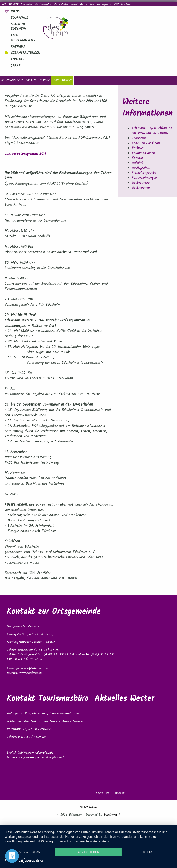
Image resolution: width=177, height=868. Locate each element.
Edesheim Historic (38, 80)
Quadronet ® (112, 815)
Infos (15, 12)
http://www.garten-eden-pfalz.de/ (41, 757)
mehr (147, 852)
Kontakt (18, 59)
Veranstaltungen (99, 4)
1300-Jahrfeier (62, 80)
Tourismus (19, 18)
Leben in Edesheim (18, 27)
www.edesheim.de (31, 673)
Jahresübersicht (12, 80)
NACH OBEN (88, 807)
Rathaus (18, 47)
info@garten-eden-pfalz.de (35, 753)
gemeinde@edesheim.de (32, 668)
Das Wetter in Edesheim (110, 793)
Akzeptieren (88, 852)
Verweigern (30, 852)
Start (15, 66)
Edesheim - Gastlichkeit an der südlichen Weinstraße (52, 4)
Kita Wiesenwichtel (23, 38)
